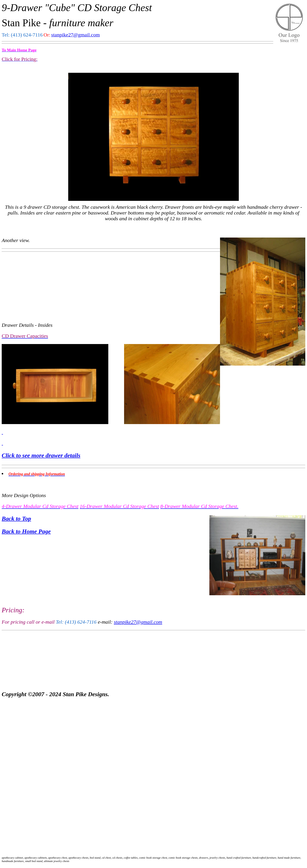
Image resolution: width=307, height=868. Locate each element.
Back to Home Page (26, 531)
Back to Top (16, 519)
